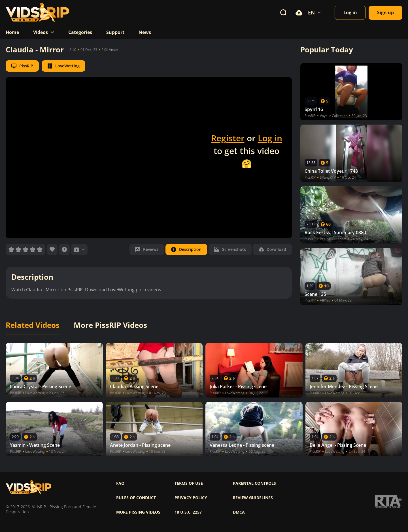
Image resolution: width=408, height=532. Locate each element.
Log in (270, 138)
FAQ (120, 483)
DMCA (239, 512)
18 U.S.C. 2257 (188, 512)
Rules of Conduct (136, 498)
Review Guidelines (253, 498)
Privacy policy (191, 498)
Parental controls (254, 483)
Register (228, 138)
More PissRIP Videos (110, 325)
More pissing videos (138, 512)
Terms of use (189, 483)
